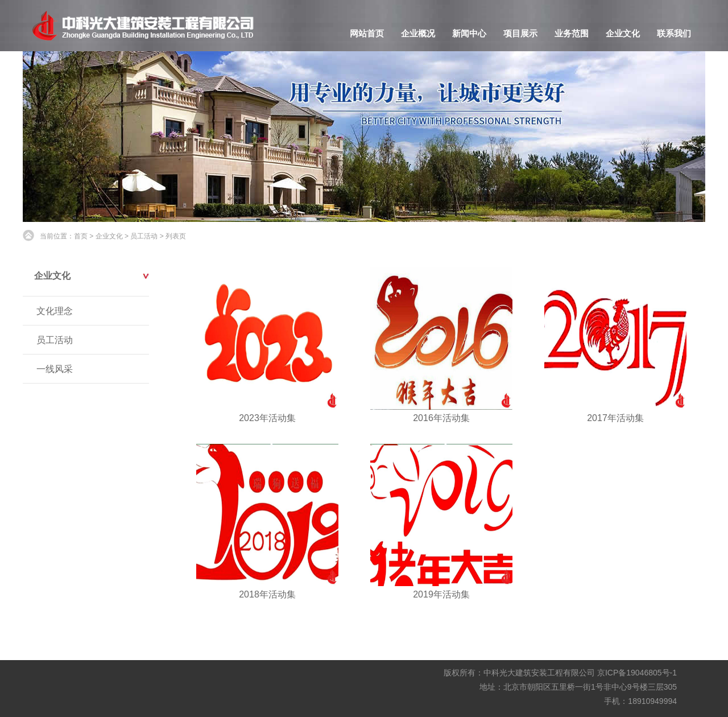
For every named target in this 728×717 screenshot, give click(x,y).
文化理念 (55, 311)
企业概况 (418, 33)
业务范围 (572, 33)
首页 (81, 236)
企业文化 (623, 33)
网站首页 (367, 33)
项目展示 (520, 33)
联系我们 (674, 33)
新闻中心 (469, 33)
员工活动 (144, 236)
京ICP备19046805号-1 (637, 673)
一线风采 (55, 369)
